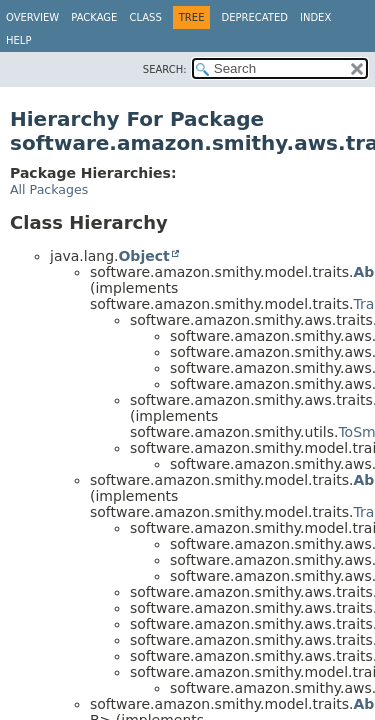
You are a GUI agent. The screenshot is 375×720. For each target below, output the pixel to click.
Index (315, 17)
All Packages (49, 189)
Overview (32, 17)
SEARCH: (165, 69)
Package (94, 17)
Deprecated (254, 17)
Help (18, 40)
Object (143, 256)
